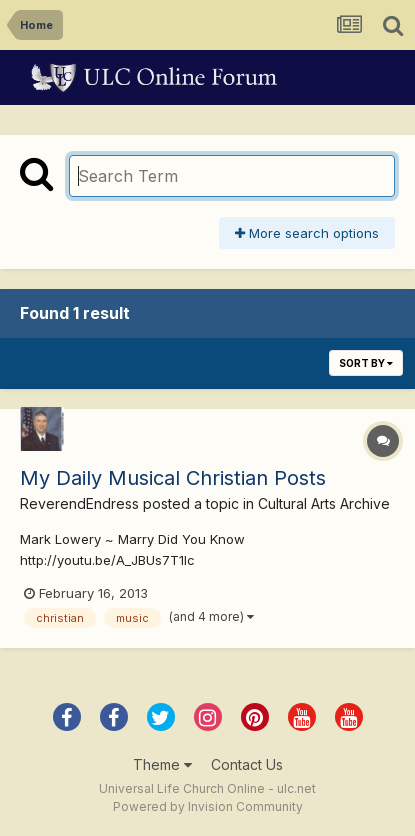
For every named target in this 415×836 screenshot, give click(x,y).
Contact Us (247, 764)
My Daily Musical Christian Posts (173, 478)
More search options (307, 233)
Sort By (366, 363)
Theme (162, 764)
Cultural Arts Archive (324, 503)
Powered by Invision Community (208, 806)
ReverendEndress (79, 503)
